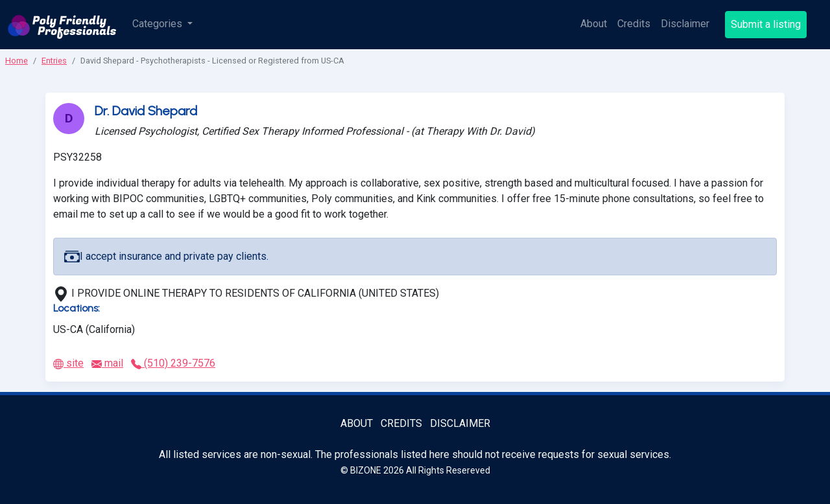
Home (17, 61)
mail (107, 363)
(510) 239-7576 (173, 363)
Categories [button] (159, 24)
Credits (634, 24)
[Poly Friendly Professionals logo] (62, 25)
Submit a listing (766, 24)
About (594, 24)
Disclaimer (685, 24)
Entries (54, 61)
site (68, 363)
